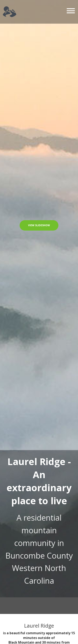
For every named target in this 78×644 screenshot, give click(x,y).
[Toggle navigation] (71, 11)
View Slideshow (39, 225)
